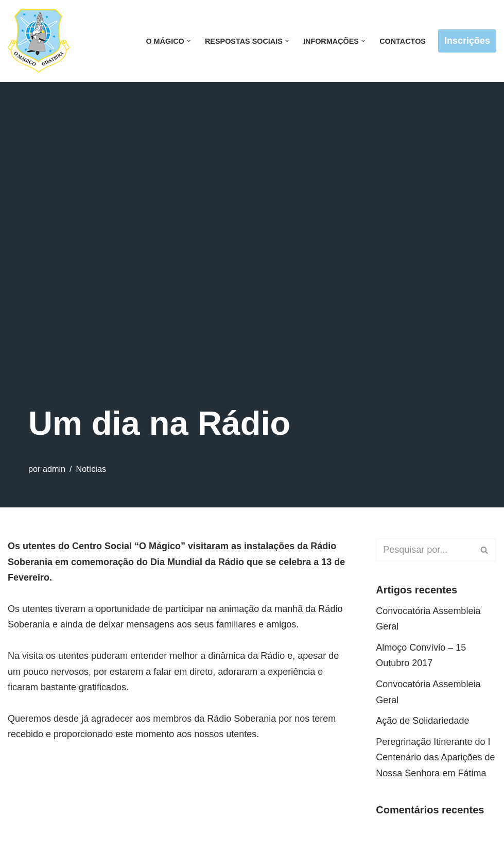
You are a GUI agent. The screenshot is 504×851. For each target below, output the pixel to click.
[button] (189, 41)
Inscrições (467, 41)
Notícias (91, 469)
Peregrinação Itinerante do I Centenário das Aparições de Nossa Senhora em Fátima (435, 758)
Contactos (403, 41)
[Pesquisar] (424, 550)
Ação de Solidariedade (422, 721)
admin (54, 469)
